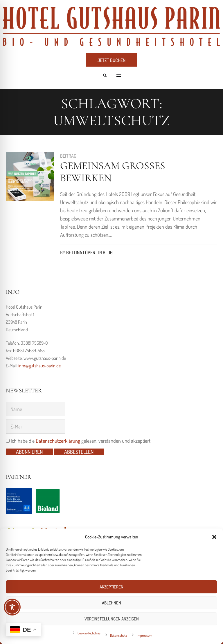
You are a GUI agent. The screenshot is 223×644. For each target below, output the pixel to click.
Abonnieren (29, 452)
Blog (108, 252)
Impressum (144, 635)
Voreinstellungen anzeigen (112, 619)
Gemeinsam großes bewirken (113, 172)
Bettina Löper (81, 252)
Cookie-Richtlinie (89, 633)
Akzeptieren (111, 587)
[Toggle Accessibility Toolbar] (12, 607)
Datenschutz (119, 635)
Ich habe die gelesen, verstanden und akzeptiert (78, 441)
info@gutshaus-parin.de (39, 366)
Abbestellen (79, 452)
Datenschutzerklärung (58, 441)
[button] (214, 537)
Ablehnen (111, 603)
